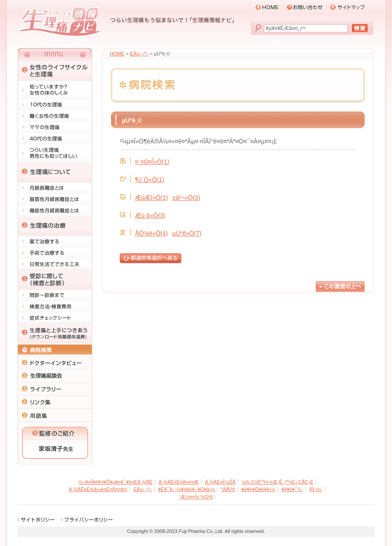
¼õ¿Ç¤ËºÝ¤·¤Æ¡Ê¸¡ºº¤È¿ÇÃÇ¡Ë (278, 482)
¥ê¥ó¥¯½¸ (292, 489)
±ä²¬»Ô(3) (186, 198)
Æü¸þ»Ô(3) (150, 215)
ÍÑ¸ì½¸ (316, 489)
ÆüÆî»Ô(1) (151, 198)
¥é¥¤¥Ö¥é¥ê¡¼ (258, 489)
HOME (117, 54)
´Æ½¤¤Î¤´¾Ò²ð (196, 497)
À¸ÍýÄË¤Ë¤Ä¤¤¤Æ (179, 482)
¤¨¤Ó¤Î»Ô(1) (152, 162)
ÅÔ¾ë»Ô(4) (151, 233)
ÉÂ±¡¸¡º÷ (139, 54)
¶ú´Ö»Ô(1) (150, 180)
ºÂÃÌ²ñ (228, 489)
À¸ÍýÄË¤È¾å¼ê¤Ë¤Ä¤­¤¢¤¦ (98, 489)
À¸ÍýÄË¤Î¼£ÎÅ (220, 482)
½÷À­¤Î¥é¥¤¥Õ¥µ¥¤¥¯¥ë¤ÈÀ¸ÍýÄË (116, 482)
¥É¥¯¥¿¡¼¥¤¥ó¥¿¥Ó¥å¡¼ (187, 489)
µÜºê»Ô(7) (187, 233)
